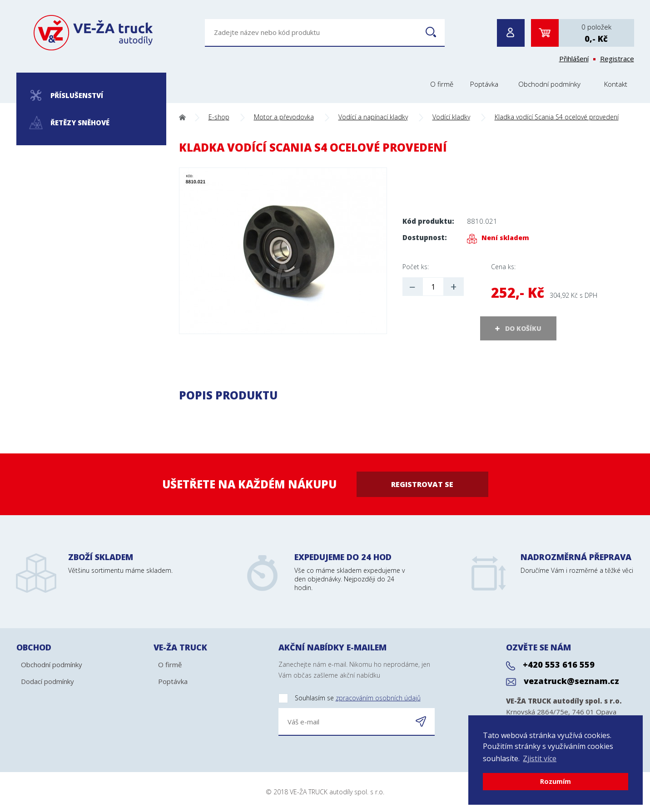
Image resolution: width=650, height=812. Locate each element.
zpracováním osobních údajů (378, 698)
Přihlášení (574, 59)
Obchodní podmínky (549, 84)
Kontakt (616, 84)
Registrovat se (422, 484)
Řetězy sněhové (69, 123)
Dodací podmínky (47, 681)
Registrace (617, 59)
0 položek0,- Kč (596, 33)
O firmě (442, 84)
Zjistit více (540, 758)
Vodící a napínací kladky (373, 117)
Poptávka (484, 84)
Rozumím (556, 781)
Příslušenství (67, 95)
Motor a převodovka (284, 117)
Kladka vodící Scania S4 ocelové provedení (557, 117)
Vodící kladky (451, 117)
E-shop (219, 117)
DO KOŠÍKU (523, 328)
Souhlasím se (350, 698)
